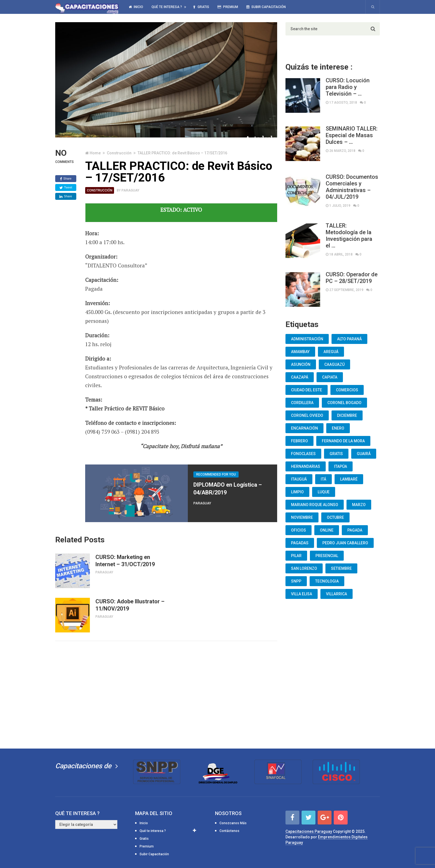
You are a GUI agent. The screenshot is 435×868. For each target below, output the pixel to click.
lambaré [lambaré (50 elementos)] (349, 479)
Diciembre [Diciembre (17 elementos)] (347, 415)
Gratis (201, 7)
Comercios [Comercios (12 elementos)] (347, 390)
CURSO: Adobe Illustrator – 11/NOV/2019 (130, 605)
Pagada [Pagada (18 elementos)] (355, 530)
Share (66, 179)
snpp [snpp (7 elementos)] (296, 581)
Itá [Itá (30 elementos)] (323, 479)
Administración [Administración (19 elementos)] (307, 339)
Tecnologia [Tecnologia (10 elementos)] (327, 581)
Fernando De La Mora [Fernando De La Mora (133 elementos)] (343, 441)
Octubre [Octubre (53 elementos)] (335, 517)
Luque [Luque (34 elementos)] (324, 492)
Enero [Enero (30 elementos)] (338, 428)
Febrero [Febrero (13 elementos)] (299, 441)
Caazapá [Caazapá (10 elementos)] (300, 377)
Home (95, 153)
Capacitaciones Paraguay (309, 831)
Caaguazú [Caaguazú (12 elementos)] (334, 364)
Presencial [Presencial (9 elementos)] (327, 556)
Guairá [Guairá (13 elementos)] (364, 454)
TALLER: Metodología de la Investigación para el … (349, 236)
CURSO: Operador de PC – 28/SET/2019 (352, 278)
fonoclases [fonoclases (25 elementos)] (303, 454)
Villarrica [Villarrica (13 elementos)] (337, 594)
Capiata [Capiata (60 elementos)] (330, 377)
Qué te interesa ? (167, 7)
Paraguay (130, 190)
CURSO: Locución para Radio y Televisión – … (348, 87)
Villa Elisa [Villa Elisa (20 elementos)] (302, 594)
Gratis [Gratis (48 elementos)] (336, 454)
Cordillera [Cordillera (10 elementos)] (302, 403)
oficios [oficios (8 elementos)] (299, 530)
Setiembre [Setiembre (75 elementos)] (341, 568)
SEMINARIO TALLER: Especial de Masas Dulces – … (352, 135)
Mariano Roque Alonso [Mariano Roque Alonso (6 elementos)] (315, 505)
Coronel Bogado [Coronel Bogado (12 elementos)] (344, 403)
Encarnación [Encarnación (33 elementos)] (304, 428)
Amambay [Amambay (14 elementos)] (300, 352)
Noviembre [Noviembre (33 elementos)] (302, 517)
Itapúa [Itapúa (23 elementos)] (341, 466)
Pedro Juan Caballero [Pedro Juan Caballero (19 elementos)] (345, 543)
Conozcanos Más (233, 823)
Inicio (136, 7)
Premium (228, 7)
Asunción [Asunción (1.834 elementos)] (301, 364)
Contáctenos (229, 831)
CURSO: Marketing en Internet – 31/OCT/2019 (125, 561)
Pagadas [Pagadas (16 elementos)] (300, 543)
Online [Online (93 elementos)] (327, 530)
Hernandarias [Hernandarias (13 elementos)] (306, 466)
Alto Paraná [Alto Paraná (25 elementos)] (349, 339)
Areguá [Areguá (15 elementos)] (331, 352)
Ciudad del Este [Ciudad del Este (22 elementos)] (307, 390)
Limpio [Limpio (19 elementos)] (297, 492)
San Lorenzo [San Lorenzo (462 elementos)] (304, 568)
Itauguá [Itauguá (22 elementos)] (299, 479)
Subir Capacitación (266, 7)
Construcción (119, 153)
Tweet (66, 188)
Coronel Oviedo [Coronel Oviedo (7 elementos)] (307, 415)
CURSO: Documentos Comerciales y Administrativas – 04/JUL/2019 (352, 187)
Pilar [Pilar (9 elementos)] (296, 556)
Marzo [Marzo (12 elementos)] (359, 505)
